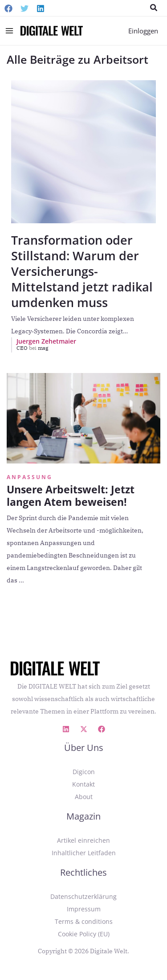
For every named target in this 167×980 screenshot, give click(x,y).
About (84, 797)
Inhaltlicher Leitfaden (84, 853)
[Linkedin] (41, 8)
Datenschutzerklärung (83, 896)
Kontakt (83, 784)
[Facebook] (8, 8)
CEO (27, 348)
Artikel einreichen (83, 840)
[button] (154, 8)
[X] (84, 729)
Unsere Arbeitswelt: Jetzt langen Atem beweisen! (71, 496)
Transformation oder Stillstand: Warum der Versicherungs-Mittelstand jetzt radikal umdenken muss (82, 271)
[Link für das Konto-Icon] (143, 31)
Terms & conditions (84, 921)
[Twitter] (24, 8)
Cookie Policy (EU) (84, 934)
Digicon (84, 772)
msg (43, 348)
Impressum (84, 909)
